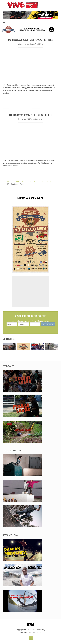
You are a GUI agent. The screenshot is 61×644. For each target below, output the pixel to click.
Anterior (16, 181)
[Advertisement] (31, 291)
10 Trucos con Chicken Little (30, 115)
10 (51, 181)
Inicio (9, 181)
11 (55, 181)
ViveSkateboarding (38, 629)
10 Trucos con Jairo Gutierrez (31, 40)
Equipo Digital (36, 632)
